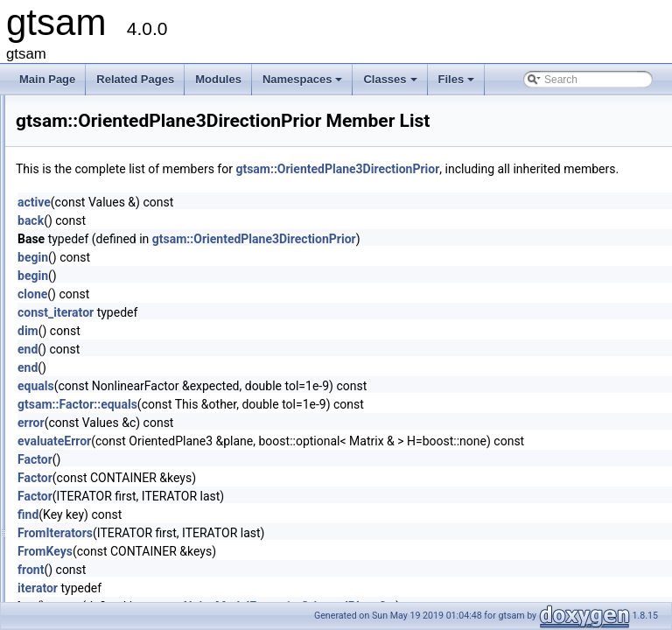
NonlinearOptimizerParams (135, 223)
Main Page (47, 79)
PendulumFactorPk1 (119, 531)
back (249, 240)
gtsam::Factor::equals (296, 423)
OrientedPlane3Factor (123, 377)
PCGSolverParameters (125, 454)
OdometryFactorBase (122, 242)
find (247, 534)
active (253, 221)
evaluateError (273, 460)
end (246, 368)
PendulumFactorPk (116, 512)
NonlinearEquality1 (116, 108)
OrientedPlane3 (108, 339)
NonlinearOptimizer (117, 204)
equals (255, 405)
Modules (218, 79)
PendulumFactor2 (113, 493)
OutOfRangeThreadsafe (128, 396)
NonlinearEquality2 (116, 127)
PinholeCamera (108, 589)
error (250, 442)
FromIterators (274, 552)
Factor (254, 479)
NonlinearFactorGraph (124, 165)
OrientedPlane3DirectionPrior (140, 358)
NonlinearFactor (109, 146)
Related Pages (135, 79)
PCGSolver (98, 435)
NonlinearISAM (107, 185)
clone (251, 313)
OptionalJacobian (112, 262)
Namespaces (304, 84)
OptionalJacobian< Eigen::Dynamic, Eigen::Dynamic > (198, 281)
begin (252, 276)
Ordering (92, 300)
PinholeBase (101, 550)
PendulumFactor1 (113, 473)
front (249, 589)
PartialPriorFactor (112, 416)
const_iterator (274, 332)
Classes (391, 84)
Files (458, 84)
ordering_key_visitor (119, 319)
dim (247, 350)
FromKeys (264, 570)
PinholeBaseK (105, 570)
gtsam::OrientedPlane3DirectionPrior (556, 169)
